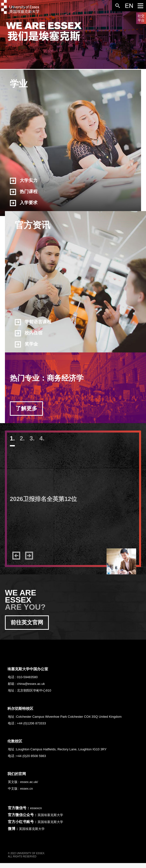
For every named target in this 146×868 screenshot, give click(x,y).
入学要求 (24, 203)
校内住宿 (29, 333)
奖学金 (26, 344)
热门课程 (24, 192)
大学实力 (24, 181)
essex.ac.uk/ (29, 782)
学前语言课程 (33, 322)
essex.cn (27, 789)
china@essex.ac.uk (31, 684)
